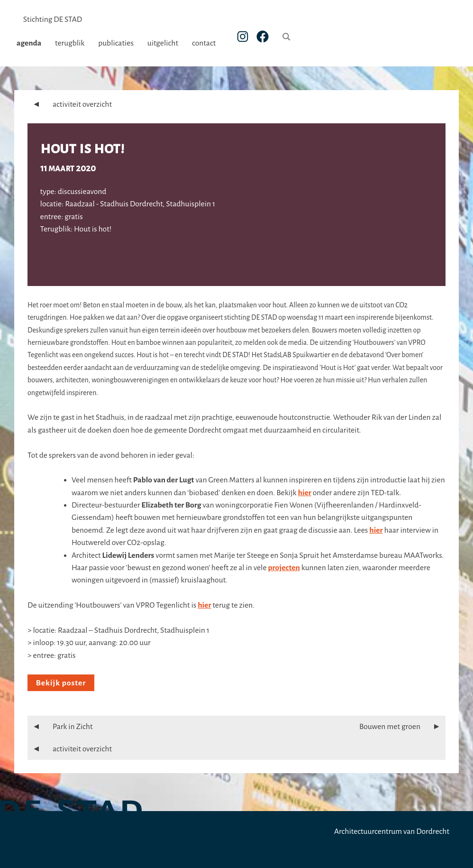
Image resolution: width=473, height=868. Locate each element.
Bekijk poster (61, 683)
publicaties (123, 43)
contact (210, 43)
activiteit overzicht (70, 104)
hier (305, 493)
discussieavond (82, 192)
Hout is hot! (82, 148)
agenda (36, 43)
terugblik (76, 43)
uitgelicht (169, 43)
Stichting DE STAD (53, 19)
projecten (284, 568)
